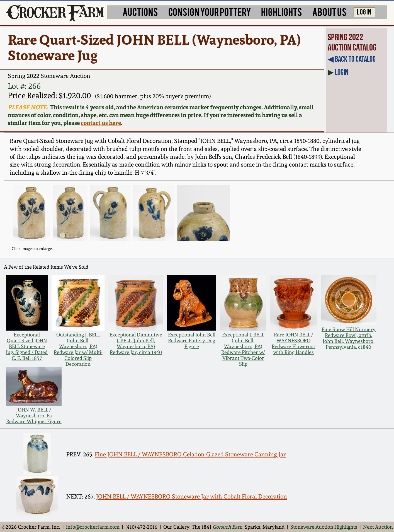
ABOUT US (329, 12)
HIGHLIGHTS (282, 12)
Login (342, 72)
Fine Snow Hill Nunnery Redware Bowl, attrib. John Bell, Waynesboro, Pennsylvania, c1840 (349, 338)
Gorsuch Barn (228, 527)
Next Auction (378, 527)
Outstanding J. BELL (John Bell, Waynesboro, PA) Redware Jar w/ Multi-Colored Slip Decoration (78, 349)
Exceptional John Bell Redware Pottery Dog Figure (192, 340)
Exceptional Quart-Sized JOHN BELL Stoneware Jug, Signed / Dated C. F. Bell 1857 (27, 346)
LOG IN (364, 11)
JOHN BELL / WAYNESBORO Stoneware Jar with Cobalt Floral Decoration (192, 496)
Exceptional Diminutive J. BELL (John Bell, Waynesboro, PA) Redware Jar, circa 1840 (136, 343)
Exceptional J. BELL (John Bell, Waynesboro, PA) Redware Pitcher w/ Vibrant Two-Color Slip (243, 349)
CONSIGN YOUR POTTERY (210, 12)
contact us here (101, 123)
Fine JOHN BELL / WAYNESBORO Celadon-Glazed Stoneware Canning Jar (190, 454)
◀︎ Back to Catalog (352, 59)
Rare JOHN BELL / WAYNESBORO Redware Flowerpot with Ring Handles (293, 343)
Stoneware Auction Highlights (324, 527)
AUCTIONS (140, 12)
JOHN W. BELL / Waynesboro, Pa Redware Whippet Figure (34, 416)
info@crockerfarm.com (93, 527)
